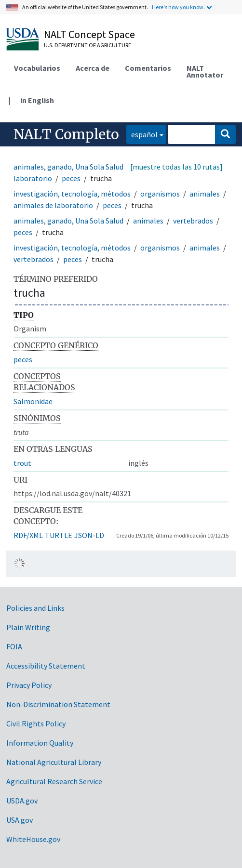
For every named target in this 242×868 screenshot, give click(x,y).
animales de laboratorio (53, 205)
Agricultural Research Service (54, 781)
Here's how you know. (178, 7)
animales (205, 194)
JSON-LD (89, 535)
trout (22, 463)
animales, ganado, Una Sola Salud (68, 167)
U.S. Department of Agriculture (87, 45)
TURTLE (59, 535)
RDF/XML (28, 535)
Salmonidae (33, 401)
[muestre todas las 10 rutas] (176, 167)
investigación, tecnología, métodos (72, 194)
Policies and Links (35, 608)
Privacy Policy (29, 685)
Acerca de (93, 68)
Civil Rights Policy (36, 723)
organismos (160, 194)
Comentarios (148, 68)
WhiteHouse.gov (33, 839)
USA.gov (20, 820)
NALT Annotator (205, 71)
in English (37, 100)
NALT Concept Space (89, 34)
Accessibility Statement (46, 666)
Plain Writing (28, 627)
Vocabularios (37, 68)
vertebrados (193, 221)
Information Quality (40, 743)
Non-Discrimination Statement (58, 704)
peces (71, 178)
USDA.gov (22, 801)
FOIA (14, 646)
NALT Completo (66, 134)
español (142, 134)
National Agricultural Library (54, 762)
